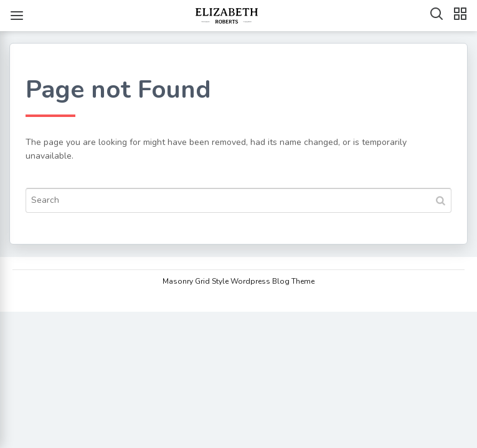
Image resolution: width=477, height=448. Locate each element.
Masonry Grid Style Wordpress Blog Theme (238, 281)
